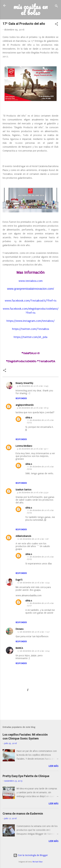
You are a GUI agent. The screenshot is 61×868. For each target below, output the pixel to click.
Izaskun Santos (24, 490)
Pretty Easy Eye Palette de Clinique (26, 776)
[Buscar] (56, 7)
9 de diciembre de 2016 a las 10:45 (33, 386)
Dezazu (20, 629)
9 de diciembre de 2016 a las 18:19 (33, 408)
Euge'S (19, 580)
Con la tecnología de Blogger (31, 855)
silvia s (29, 418)
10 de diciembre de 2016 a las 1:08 (33, 539)
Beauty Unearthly (24, 383)
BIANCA (19, 648)
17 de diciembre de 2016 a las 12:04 (33, 651)
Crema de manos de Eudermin (23, 814)
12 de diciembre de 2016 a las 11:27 (33, 632)
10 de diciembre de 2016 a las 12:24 (33, 583)
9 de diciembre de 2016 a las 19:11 (33, 449)
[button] (56, 25)
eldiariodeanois (23, 536)
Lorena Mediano (24, 446)
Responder (21, 398)
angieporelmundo (25, 405)
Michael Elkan (38, 862)
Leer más (54, 766)
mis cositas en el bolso (31, 9)
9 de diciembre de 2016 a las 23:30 (33, 493)
